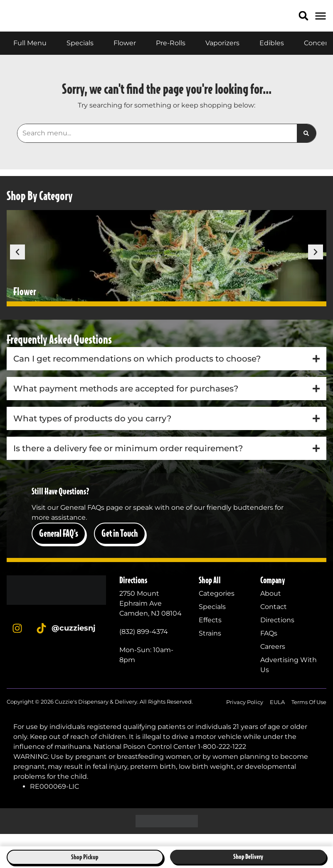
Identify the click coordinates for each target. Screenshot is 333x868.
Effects (210, 632)
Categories (217, 606)
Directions (277, 632)
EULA (277, 715)
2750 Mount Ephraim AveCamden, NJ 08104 (150, 616)
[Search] (306, 146)
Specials (212, 619)
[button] (304, 22)
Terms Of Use (309, 715)
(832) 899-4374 (144, 644)
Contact (274, 619)
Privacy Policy (245, 715)
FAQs (269, 646)
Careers (273, 659)
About (271, 606)
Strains (210, 646)
